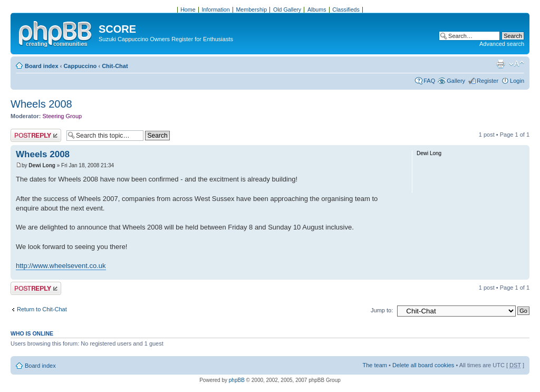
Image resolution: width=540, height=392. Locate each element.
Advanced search (502, 44)
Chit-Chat (115, 66)
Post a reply (36, 135)
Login (517, 81)
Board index (42, 66)
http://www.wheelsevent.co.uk (61, 266)
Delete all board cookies (423, 365)
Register (488, 81)
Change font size (517, 64)
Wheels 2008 (41, 104)
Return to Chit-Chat (42, 309)
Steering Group (62, 116)
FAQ (429, 81)
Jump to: (382, 310)
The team (375, 365)
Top (521, 274)
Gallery (456, 81)
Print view (500, 64)
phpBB (237, 380)
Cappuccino (80, 66)
